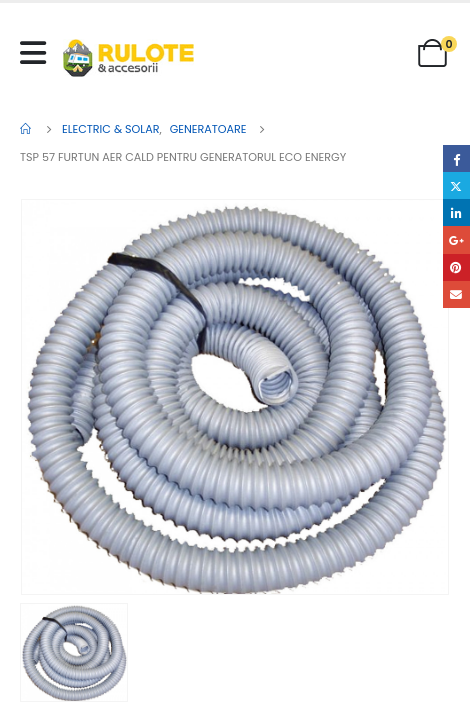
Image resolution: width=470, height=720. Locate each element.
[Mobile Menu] (38, 53)
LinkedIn (456, 212)
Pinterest (456, 267)
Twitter (456, 185)
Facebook (456, 158)
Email (456, 294)
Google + (456, 239)
